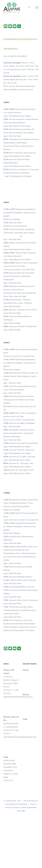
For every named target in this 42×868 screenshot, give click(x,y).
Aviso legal (21, 811)
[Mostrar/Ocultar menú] (37, 7)
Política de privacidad (29, 807)
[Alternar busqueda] (29, 7)
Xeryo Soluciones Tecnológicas (16, 804)
